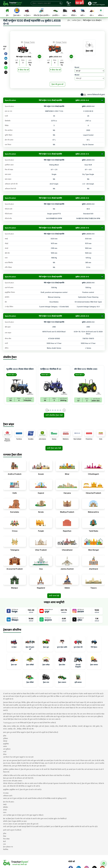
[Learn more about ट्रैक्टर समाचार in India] (94, 662)
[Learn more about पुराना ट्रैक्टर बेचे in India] (78, 644)
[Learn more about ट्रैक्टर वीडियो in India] (30, 679)
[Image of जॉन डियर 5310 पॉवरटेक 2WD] (88, 386)
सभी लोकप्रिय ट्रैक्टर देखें (54, 415)
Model (77, 75)
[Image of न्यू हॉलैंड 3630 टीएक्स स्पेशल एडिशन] (20, 386)
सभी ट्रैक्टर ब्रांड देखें (54, 448)
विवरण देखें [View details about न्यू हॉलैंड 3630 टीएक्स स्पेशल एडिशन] (11, 375)
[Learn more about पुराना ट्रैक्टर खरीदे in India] (62, 644)
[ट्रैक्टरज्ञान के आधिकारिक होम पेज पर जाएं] (22, 863)
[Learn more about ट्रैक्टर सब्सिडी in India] (30, 662)
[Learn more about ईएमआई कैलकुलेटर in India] (78, 662)
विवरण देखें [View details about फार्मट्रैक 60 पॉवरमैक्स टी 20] (45, 375)
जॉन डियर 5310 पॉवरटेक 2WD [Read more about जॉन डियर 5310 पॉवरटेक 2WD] (86, 369)
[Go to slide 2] (50, 410)
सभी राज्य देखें (54, 596)
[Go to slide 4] (55, 410)
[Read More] (24, 70)
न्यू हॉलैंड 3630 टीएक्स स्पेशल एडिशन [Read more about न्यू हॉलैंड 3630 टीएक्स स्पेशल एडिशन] (20, 369)
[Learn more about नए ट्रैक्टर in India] (14, 644)
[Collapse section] (102, 100)
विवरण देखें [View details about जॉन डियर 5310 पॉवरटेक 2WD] (79, 375)
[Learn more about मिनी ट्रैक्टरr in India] (94, 644)
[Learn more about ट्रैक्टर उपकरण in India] (62, 679)
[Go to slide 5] (58, 410)
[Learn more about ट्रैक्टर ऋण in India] (14, 662)
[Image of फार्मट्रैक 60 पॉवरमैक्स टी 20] (54, 386)
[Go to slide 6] (60, 410)
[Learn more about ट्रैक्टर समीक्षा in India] (46, 662)
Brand (77, 67)
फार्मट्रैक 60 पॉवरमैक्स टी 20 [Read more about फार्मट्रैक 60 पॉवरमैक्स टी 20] (51, 369)
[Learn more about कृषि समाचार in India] (78, 679)
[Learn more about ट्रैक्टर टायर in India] (46, 679)
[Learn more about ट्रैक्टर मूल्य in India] (46, 644)
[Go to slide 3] (53, 410)
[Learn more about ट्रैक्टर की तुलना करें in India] (30, 644)
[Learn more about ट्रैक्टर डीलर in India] (62, 662)
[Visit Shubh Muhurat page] (80, 3)
